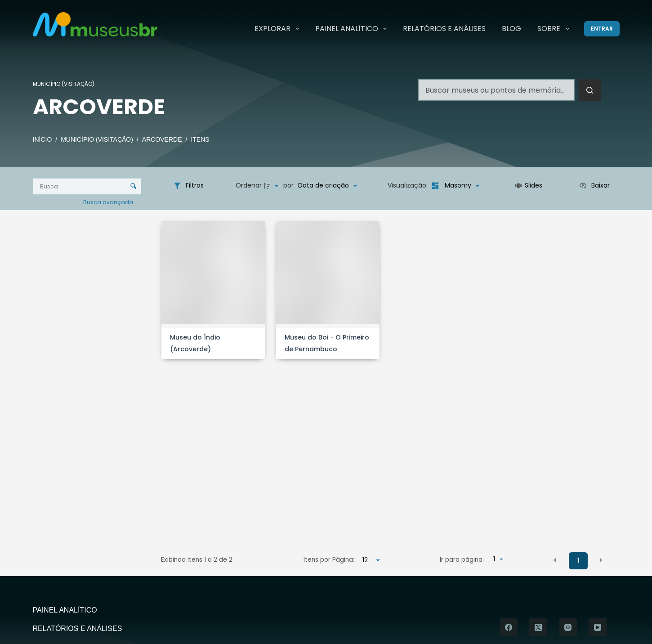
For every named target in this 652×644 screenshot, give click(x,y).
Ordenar (249, 185)
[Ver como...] (594, 186)
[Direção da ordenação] (272, 186)
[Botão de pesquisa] (590, 90)
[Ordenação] (327, 186)
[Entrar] (602, 29)
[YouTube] (598, 627)
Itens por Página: (329, 560)
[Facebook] (509, 627)
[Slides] (529, 186)
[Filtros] (188, 186)
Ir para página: (462, 560)
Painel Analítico (353, 29)
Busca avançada (109, 202)
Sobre (555, 29)
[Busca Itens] (87, 186)
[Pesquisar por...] (496, 90)
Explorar (279, 29)
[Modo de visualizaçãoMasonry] (454, 186)
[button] (555, 560)
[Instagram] (568, 627)
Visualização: (409, 185)
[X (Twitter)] (538, 627)
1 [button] (578, 560)
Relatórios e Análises (444, 29)
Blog (511, 29)
